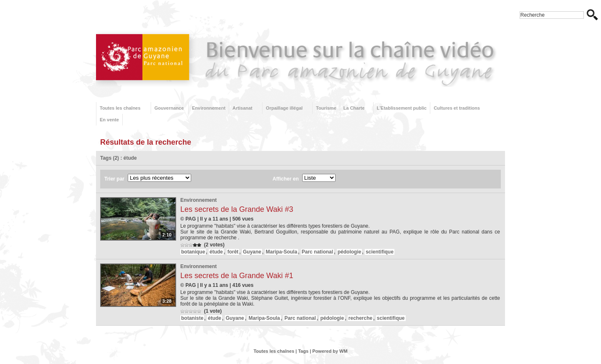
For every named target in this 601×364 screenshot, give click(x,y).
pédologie (350, 252)
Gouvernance (169, 108)
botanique (193, 252)
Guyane (252, 252)
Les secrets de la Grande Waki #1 (237, 276)
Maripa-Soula (282, 252)
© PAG (188, 219)
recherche (360, 318)
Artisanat (242, 108)
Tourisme (326, 108)
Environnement (209, 108)
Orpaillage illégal (284, 108)
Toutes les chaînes (120, 108)
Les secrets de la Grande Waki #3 (237, 209)
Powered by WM (330, 351)
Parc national (317, 252)
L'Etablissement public (402, 108)
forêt (233, 252)
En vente (109, 120)
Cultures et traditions (457, 108)
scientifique (380, 252)
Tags (303, 351)
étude (216, 252)
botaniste (192, 318)
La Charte (354, 108)
